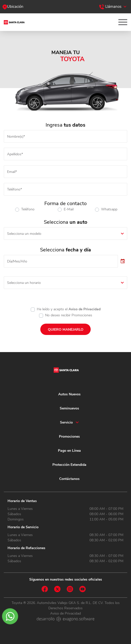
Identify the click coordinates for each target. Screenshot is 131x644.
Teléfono (28, 209)
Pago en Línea (69, 451)
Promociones (69, 437)
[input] (61, 261)
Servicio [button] (66, 422)
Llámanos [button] (110, 7)
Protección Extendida (69, 465)
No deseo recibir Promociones (69, 315)
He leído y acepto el (69, 309)
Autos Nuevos (69, 394)
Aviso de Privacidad (85, 309)
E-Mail (69, 209)
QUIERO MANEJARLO (66, 330)
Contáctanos (69, 479)
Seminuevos (69, 408)
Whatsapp (109, 209)
